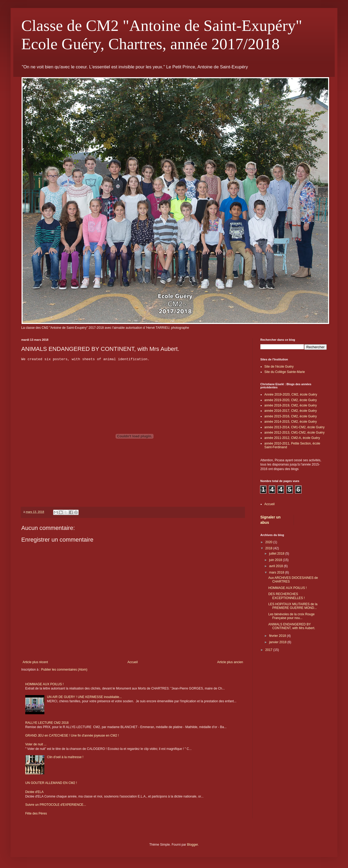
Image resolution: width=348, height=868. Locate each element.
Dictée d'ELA (34, 792)
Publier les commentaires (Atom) (64, 670)
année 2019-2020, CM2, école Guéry (290, 400)
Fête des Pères (36, 813)
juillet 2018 (277, 554)
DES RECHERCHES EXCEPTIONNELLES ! (287, 596)
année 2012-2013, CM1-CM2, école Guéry (294, 433)
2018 (269, 548)
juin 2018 (276, 560)
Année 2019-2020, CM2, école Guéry (291, 394)
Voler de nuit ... (36, 744)
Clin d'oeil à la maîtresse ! (65, 757)
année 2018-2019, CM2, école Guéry (290, 405)
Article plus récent (35, 662)
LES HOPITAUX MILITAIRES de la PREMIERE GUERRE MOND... (293, 606)
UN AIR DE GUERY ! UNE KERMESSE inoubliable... (84, 697)
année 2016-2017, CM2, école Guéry (290, 411)
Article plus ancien (230, 662)
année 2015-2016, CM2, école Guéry (290, 416)
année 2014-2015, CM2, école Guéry (290, 422)
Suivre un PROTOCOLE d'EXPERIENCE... (56, 805)
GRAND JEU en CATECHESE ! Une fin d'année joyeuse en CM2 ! (72, 736)
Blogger (192, 845)
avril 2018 (276, 566)
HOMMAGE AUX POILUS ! (44, 684)
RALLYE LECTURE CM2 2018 (47, 723)
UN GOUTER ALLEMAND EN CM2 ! (51, 783)
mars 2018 (277, 572)
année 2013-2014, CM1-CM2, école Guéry (294, 427)
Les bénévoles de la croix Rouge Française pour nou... (291, 616)
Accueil (133, 662)
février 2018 (278, 636)
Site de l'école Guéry (279, 367)
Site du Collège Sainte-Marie (285, 372)
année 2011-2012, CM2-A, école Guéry (292, 438)
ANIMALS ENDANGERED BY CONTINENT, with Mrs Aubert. (292, 626)
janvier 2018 (278, 642)
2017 (269, 650)
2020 (269, 542)
